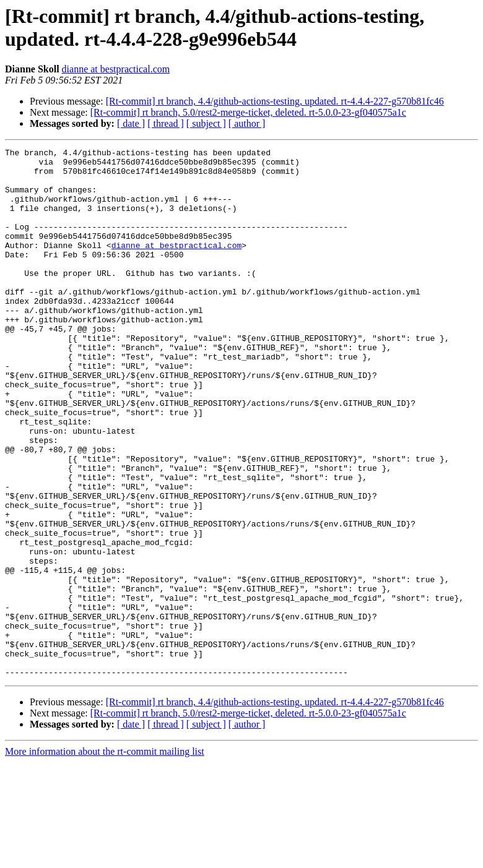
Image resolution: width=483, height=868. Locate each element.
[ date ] (131, 123)
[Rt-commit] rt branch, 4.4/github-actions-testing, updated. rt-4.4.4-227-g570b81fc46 (275, 101)
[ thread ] (166, 123)
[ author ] (247, 123)
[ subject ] (206, 123)
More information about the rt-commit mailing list (105, 857)
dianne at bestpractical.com (116, 69)
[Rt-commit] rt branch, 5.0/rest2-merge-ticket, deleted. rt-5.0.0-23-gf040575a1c (248, 112)
